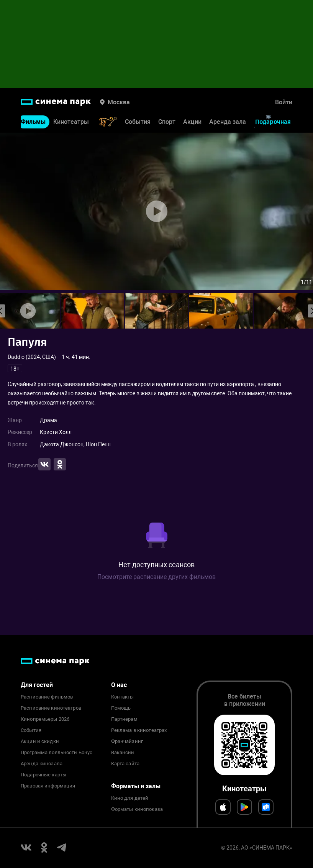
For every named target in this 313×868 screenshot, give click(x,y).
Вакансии (123, 753)
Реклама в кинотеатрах (139, 730)
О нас (119, 685)
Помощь (121, 708)
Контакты (123, 697)
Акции (192, 122)
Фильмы (33, 122)
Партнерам (124, 719)
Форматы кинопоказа (137, 809)
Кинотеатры (71, 122)
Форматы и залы (136, 786)
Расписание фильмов (47, 697)
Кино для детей (130, 798)
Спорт (167, 122)
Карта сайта (125, 764)
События (138, 122)
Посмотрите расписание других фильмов (156, 577)
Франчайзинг (127, 741)
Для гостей (37, 685)
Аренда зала (228, 122)
